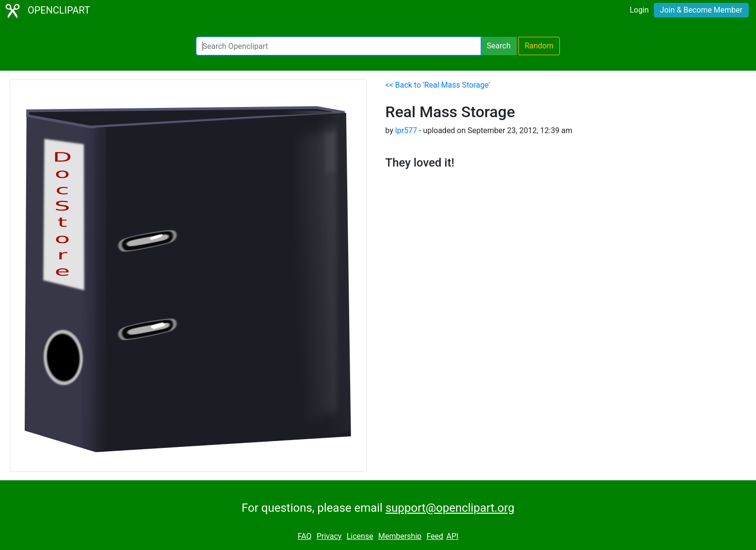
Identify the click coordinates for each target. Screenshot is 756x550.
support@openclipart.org (450, 508)
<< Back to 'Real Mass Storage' (438, 85)
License (360, 536)
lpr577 (406, 130)
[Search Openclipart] (339, 46)
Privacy (329, 536)
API (453, 536)
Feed (435, 536)
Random (539, 46)
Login (639, 10)
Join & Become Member (701, 10)
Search (499, 46)
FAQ (304, 536)
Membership (400, 536)
